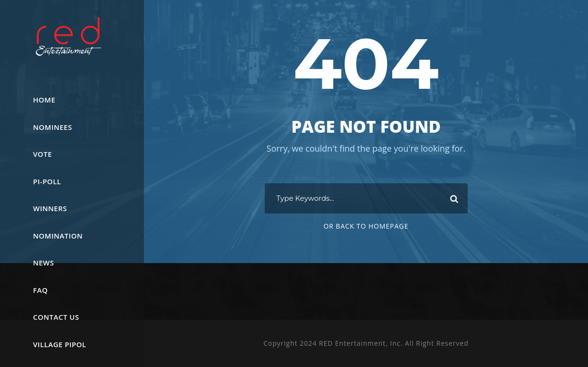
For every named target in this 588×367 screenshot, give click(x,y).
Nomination (58, 236)
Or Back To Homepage (366, 226)
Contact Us (56, 317)
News (44, 263)
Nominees (53, 127)
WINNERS (50, 208)
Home (44, 100)
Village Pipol (60, 344)
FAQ (40, 290)
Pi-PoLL (47, 181)
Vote (42, 154)
